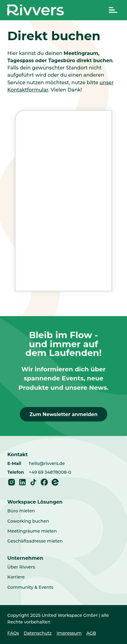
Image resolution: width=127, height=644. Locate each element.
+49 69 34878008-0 (50, 472)
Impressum (69, 633)
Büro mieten (21, 511)
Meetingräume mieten (32, 531)
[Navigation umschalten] (113, 10)
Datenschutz (38, 633)
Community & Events (30, 587)
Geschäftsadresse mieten (35, 541)
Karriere (16, 577)
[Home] (36, 10)
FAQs (13, 633)
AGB (91, 633)
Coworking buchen (28, 521)
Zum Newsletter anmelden (64, 414)
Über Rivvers (21, 567)
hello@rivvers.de (47, 463)
